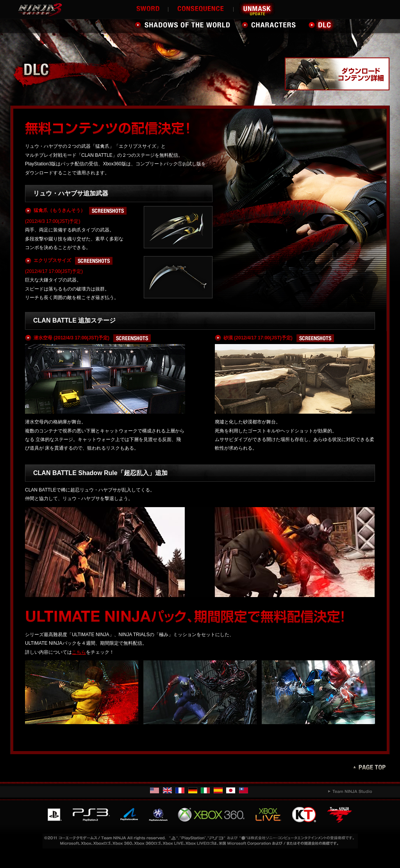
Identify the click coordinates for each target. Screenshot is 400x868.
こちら (79, 652)
